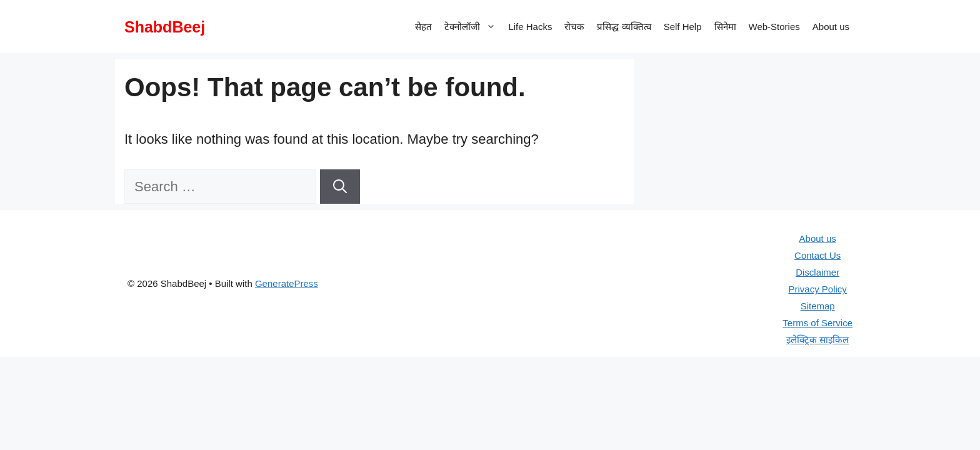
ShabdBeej (165, 27)
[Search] (340, 187)
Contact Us (817, 255)
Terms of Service (817, 323)
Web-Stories (774, 27)
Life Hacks (530, 27)
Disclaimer (817, 272)
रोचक (574, 27)
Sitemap (818, 306)
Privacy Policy (817, 289)
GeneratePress (287, 283)
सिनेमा (725, 27)
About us (831, 27)
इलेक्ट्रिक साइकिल (817, 340)
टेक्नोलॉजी (473, 27)
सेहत (423, 27)
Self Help (683, 27)
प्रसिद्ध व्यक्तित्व (624, 27)
